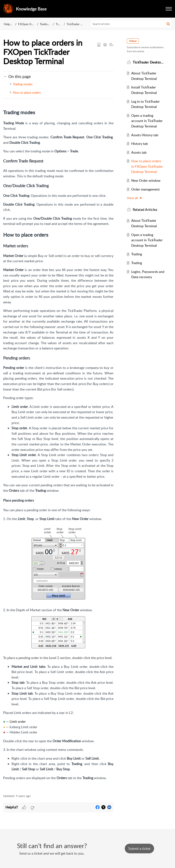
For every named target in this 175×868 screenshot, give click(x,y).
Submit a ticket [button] (139, 849)
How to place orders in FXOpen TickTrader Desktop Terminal (147, 166)
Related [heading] (145, 210)
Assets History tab (145, 135)
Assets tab (139, 152)
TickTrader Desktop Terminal (85, 24)
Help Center (12, 24)
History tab (140, 144)
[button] (169, 9)
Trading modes (23, 84)
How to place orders (27, 92)
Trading (137, 254)
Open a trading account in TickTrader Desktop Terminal (147, 121)
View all (134, 198)
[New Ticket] (139, 849)
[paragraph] (58, 449)
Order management (145, 189)
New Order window (146, 180)
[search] (131, 24)
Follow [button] (133, 41)
